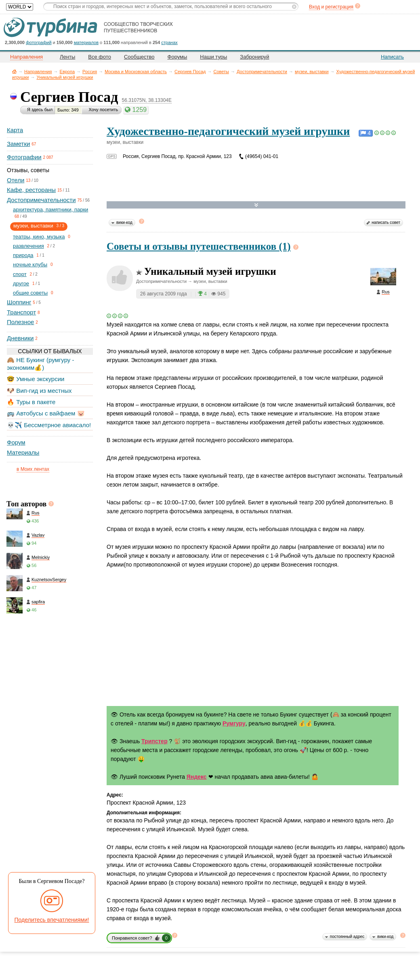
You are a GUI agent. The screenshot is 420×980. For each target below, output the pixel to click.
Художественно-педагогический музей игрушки (228, 131)
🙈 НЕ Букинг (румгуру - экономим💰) (41, 364)
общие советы (30, 293)
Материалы (23, 452)
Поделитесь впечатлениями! (52, 920)
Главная (14, 71)
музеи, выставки (312, 72)
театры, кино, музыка (39, 237)
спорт (20, 274)
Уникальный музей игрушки (65, 77)
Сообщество (139, 57)
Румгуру (234, 723)
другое (21, 283)
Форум (16, 442)
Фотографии (24, 157)
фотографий (39, 42)
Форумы (177, 57)
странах (169, 42)
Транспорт (21, 312)
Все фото (100, 57)
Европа (67, 72)
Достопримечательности (262, 72)
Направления (38, 72)
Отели (16, 180)
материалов (86, 42)
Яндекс (197, 777)
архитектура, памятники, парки (50, 210)
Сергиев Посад (190, 72)
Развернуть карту (256, 205)
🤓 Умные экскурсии (36, 379)
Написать (392, 57)
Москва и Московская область (136, 72)
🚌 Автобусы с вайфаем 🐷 (46, 413)
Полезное (20, 322)
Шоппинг (19, 302)
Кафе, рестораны (31, 190)
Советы (221, 72)
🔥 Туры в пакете (31, 402)
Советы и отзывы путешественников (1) (199, 246)
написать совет (386, 222)
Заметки (18, 144)
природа (23, 255)
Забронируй (254, 57)
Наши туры (213, 57)
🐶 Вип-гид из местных (39, 391)
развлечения (28, 246)
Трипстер (154, 741)
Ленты (67, 57)
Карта (15, 130)
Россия (90, 72)
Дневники (20, 338)
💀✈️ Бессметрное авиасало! (49, 425)
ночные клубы (30, 264)
